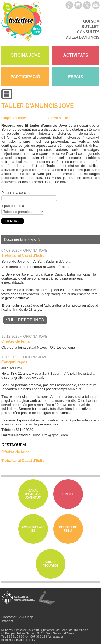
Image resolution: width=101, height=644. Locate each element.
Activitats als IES (33, 529)
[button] (7, 98)
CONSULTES (88, 32)
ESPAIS (76, 77)
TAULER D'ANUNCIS (82, 37)
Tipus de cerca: (13, 206)
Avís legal (27, 617)
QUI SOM (91, 21)
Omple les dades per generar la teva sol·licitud (37, 118)
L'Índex (68, 494)
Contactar (9, 617)
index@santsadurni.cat (16, 640)
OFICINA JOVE (25, 55)
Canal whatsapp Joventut (33, 494)
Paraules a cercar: (16, 193)
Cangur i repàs (14, 362)
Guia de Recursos (50, 564)
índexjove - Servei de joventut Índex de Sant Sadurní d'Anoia (22, 23)
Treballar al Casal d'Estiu (23, 255)
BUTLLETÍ (91, 27)
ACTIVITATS (76, 55)
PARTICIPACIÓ (25, 77)
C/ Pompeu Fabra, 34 (15, 633)
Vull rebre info (25, 320)
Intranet (7, 621)
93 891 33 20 (15, 636)
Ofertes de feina (15, 341)
